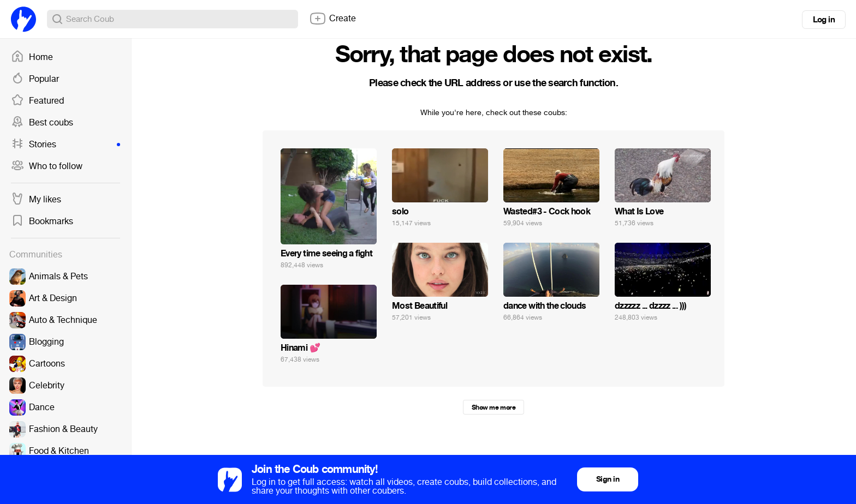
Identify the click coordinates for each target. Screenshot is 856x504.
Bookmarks (42, 221)
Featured (37, 101)
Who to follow (47, 166)
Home (32, 57)
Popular (35, 79)
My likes (36, 200)
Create (332, 19)
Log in (824, 20)
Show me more (494, 407)
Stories (66, 145)
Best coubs (42, 123)
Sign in (608, 479)
